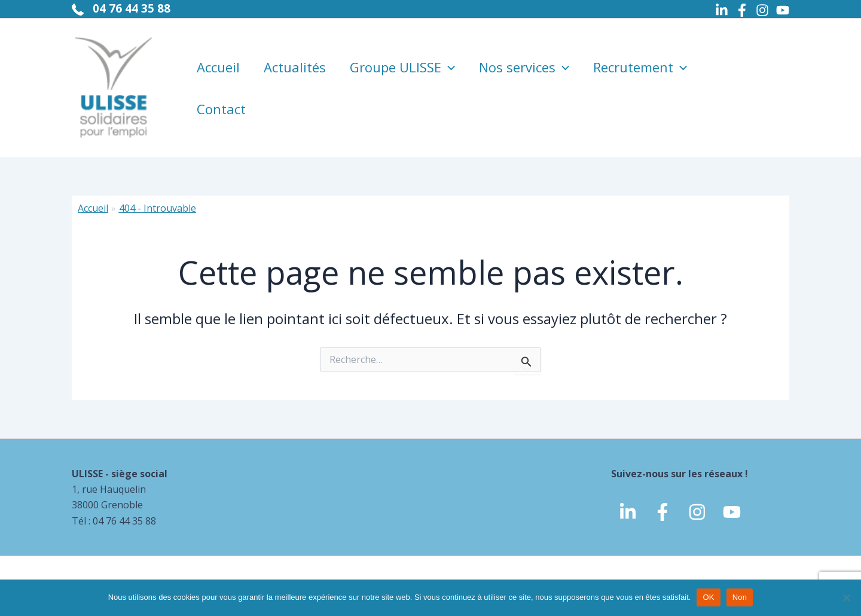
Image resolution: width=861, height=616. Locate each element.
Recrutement (640, 67)
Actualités (295, 67)
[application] (448, 67)
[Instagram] (762, 10)
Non (740, 597)
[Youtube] (783, 10)
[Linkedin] (722, 10)
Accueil (218, 67)
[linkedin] (628, 512)
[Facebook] (742, 10)
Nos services (524, 67)
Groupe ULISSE (402, 67)
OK (708, 597)
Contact (221, 109)
